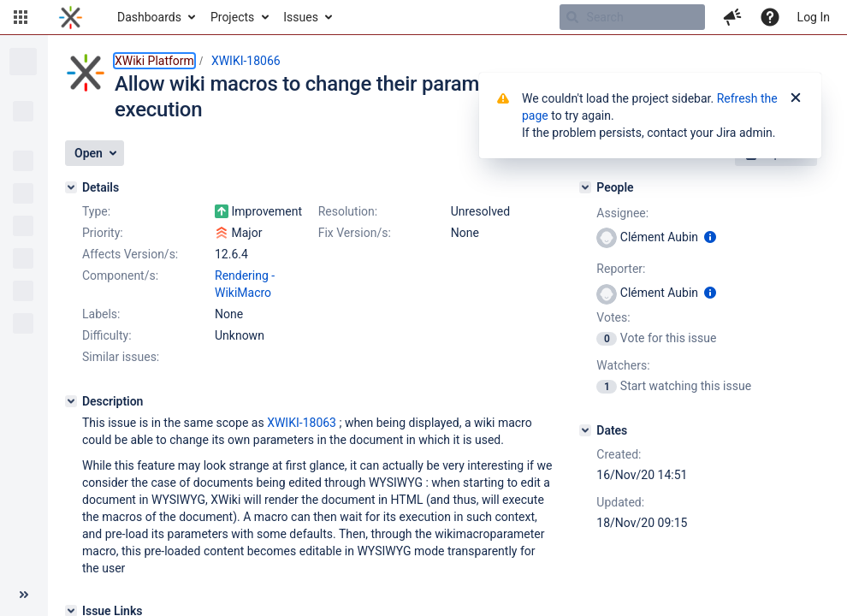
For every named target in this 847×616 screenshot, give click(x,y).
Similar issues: (121, 357)
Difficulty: (107, 335)
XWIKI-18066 (246, 61)
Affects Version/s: (130, 254)
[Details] (71, 187)
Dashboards (149, 17)
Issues (301, 17)
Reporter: (621, 269)
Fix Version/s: (355, 233)
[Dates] (585, 430)
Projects (232, 17)
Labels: (101, 314)
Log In (814, 17)
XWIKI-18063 (302, 423)
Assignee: (622, 213)
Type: (96, 211)
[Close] (796, 98)
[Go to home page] (71, 17)
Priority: (103, 233)
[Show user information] (710, 237)
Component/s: (120, 275)
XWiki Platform (154, 61)
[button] (21, 17)
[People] (585, 187)
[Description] (71, 401)
